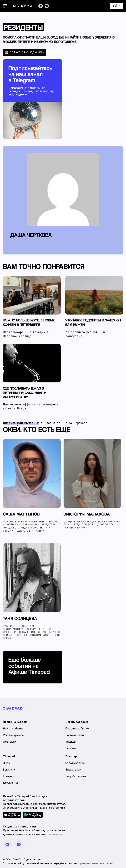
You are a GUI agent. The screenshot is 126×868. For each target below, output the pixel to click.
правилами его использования (96, 864)
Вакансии (9, 770)
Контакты (9, 777)
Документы (10, 783)
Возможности (75, 736)
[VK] (47, 6)
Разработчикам (76, 777)
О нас (6, 764)
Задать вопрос (75, 764)
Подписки (9, 742)
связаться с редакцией (25, 52)
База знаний (73, 770)
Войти (116, 6)
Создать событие (77, 729)
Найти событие (13, 729)
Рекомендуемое (13, 736)
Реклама (71, 749)
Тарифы (71, 742)
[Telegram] (41, 6)
